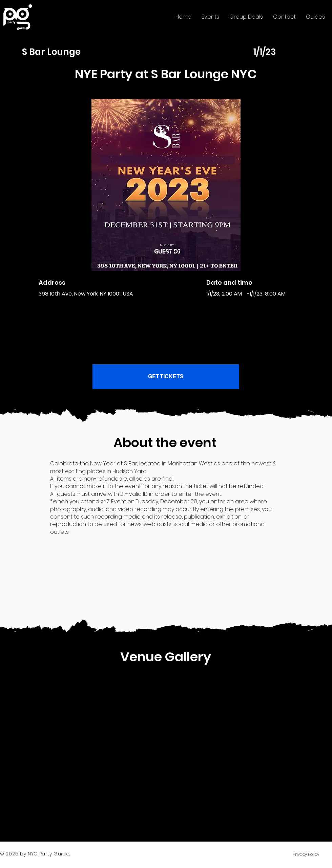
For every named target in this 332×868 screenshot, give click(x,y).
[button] (210, 17)
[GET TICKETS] (166, 377)
